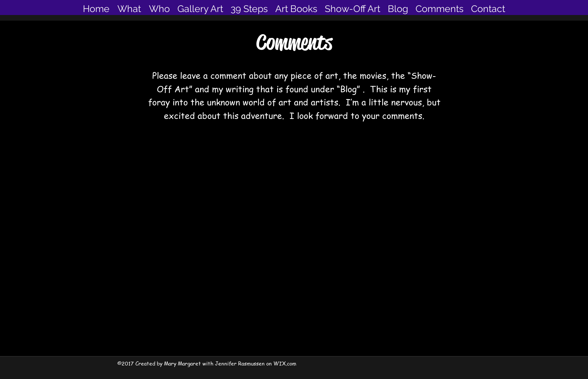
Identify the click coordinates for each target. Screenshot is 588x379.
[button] (200, 9)
